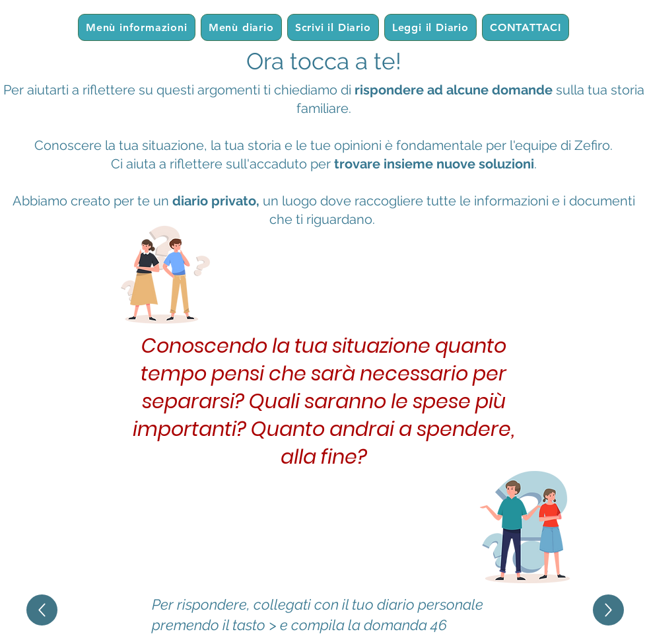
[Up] (42, 610)
